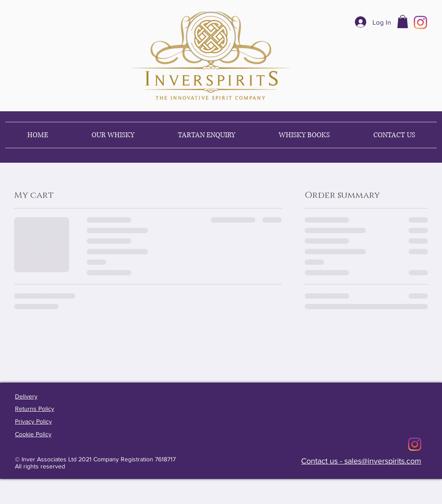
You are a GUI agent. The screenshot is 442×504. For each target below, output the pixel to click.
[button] (403, 22)
